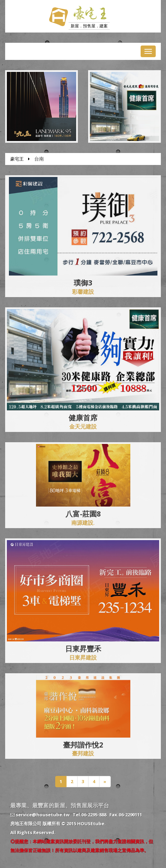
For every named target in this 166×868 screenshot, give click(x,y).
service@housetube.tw (40, 815)
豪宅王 (17, 159)
